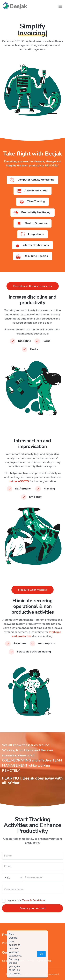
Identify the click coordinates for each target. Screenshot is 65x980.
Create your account (33, 908)
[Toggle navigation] (60, 6)
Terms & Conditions (34, 900)
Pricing (6, 943)
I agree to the (26, 900)
